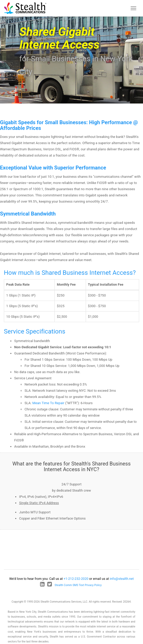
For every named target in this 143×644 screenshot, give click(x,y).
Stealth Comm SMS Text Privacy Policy (78, 585)
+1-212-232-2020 (76, 579)
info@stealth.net (122, 579)
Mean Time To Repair (48, 403)
